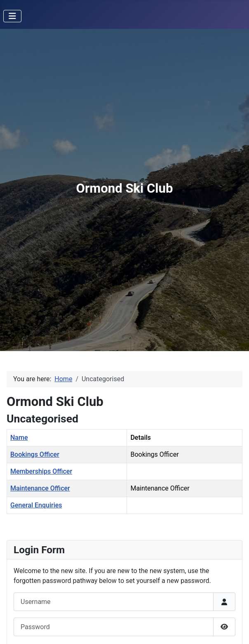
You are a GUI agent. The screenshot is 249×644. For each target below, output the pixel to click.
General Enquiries (36, 505)
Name (19, 438)
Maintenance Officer (40, 488)
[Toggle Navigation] (12, 16)
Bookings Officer (35, 454)
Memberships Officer (41, 471)
